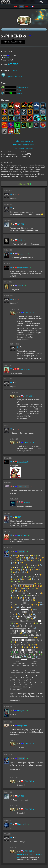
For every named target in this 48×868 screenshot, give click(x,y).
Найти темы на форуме (24, 141)
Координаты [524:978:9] (14, 77)
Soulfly (20, 240)
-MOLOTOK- (22, 535)
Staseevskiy (22, 824)
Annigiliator (22, 726)
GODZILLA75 (23, 486)
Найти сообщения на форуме (24, 144)
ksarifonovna (25, 369)
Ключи (14, 70)
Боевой (19, 93)
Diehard (21, 551)
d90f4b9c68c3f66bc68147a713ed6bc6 (30, 856)
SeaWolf (20, 286)
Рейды (19, 90)
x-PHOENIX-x (29, 313)
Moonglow (21, 710)
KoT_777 (21, 224)
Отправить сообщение (24, 148)
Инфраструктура (22, 87)
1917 (19, 517)
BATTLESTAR (13, 64)
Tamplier (27, 502)
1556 (7, 57)
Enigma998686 (23, 267)
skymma (23, 254)
